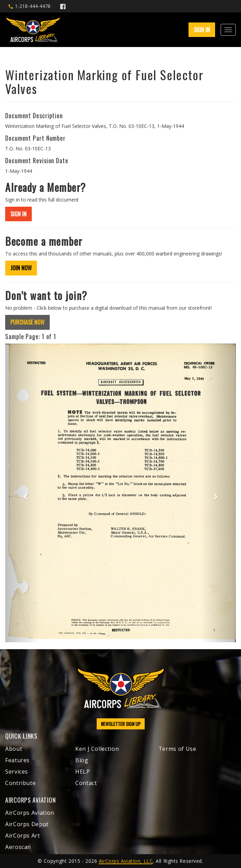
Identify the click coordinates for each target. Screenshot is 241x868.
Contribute (20, 783)
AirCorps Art (23, 836)
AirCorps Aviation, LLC (126, 861)
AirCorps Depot (27, 824)
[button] (22, 493)
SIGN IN (202, 30)
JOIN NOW (21, 268)
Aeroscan (18, 847)
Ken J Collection (97, 749)
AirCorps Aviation (30, 813)
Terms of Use (177, 749)
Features (17, 760)
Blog (82, 760)
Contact (86, 783)
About (14, 749)
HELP (83, 772)
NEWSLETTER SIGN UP (121, 724)
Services (17, 772)
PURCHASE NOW (27, 322)
